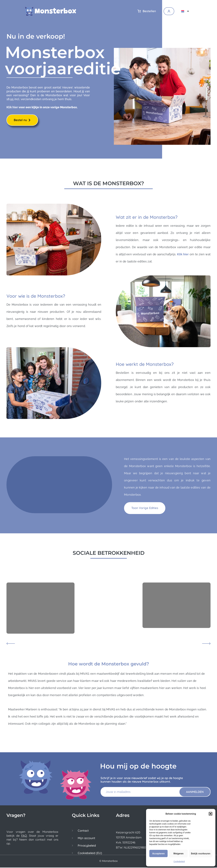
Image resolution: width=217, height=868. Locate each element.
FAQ (24, 836)
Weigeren (178, 854)
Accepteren (158, 854)
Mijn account (86, 839)
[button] (211, 814)
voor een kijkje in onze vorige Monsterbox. (48, 108)
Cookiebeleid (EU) (90, 854)
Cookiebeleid (179, 862)
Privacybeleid (87, 846)
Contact (83, 831)
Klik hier (12, 108)
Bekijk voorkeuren (201, 854)
